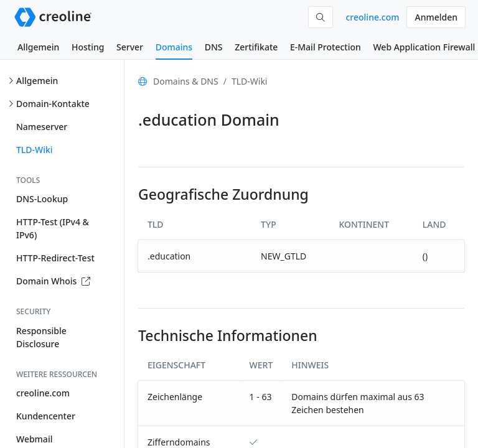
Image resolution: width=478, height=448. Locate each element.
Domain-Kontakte (53, 104)
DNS (214, 47)
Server (130, 47)
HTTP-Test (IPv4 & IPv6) (53, 228)
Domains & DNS (186, 81)
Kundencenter (46, 416)
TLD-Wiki (35, 150)
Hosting (88, 47)
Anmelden (436, 17)
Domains (174, 47)
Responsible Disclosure (41, 337)
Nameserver (42, 127)
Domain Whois (53, 281)
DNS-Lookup (42, 199)
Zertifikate (256, 47)
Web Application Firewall (424, 47)
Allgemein (38, 47)
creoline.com (372, 17)
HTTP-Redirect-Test (55, 258)
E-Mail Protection (326, 47)
